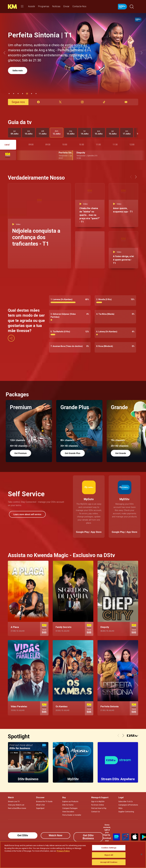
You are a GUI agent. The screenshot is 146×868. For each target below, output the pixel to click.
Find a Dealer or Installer (72, 815)
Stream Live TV (14, 802)
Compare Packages (70, 808)
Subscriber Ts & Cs (126, 802)
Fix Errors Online (98, 805)
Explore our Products (70, 802)
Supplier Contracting (126, 812)
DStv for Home (68, 805)
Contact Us (96, 812)
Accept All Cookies (109, 862)
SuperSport (40, 808)
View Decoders (68, 812)
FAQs (120, 808)
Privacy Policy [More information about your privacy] (63, 851)
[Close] (142, 854)
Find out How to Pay (99, 808)
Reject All (109, 855)
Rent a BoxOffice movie (17, 808)
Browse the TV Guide (44, 802)
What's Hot (40, 805)
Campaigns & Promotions (128, 805)
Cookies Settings (109, 848)
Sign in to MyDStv (98, 802)
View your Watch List (16, 805)
